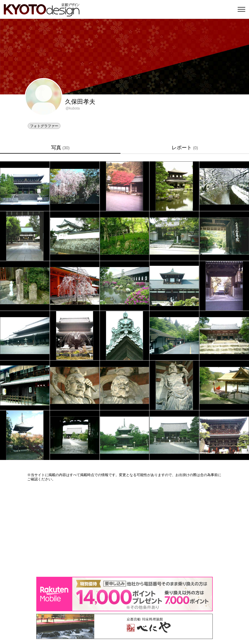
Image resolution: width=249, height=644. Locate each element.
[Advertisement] (125, 529)
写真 (60, 148)
